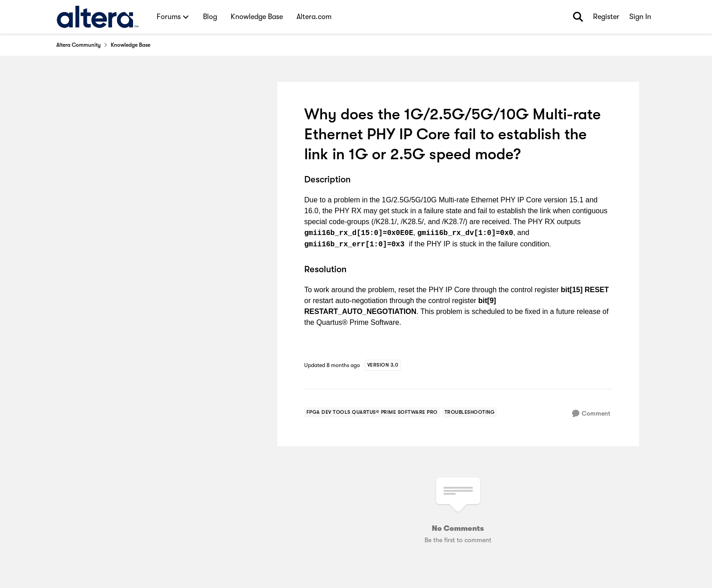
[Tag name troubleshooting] (470, 412)
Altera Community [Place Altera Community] (79, 45)
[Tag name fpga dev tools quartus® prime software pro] (372, 412)
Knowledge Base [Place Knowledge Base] (131, 45)
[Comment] (591, 414)
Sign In (640, 17)
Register (606, 17)
